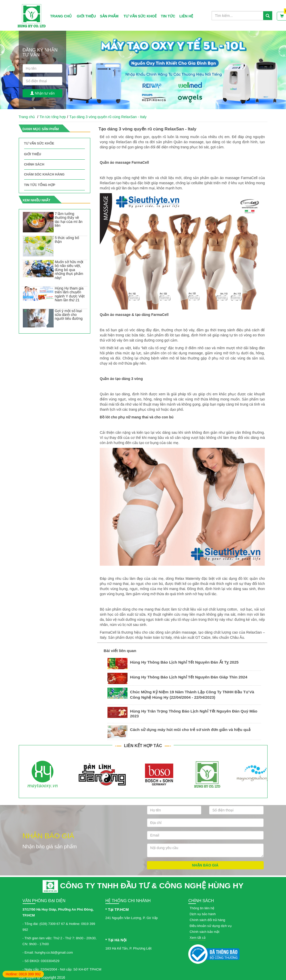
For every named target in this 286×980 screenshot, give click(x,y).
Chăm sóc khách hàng (44, 174)
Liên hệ (186, 16)
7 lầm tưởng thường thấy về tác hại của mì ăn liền (68, 220)
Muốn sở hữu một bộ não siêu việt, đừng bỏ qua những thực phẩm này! (69, 270)
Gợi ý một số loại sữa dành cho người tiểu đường (69, 315)
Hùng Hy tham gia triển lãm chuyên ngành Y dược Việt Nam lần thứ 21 (70, 294)
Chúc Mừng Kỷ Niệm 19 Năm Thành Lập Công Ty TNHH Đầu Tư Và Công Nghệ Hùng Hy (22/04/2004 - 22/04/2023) (192, 695)
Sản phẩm (109, 16)
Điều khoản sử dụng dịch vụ (210, 926)
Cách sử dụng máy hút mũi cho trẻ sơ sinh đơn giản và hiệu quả (190, 730)
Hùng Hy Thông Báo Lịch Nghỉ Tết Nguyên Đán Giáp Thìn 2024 (189, 677)
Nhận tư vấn (42, 93)
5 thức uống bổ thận (67, 240)
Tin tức (168, 16)
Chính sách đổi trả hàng (207, 920)
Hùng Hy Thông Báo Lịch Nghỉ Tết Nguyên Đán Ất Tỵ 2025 (184, 662)
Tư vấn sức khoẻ (140, 16)
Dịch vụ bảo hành (203, 914)
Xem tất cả (198, 938)
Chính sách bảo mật (204, 932)
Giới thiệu (86, 16)
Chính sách (34, 164)
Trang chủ (61, 16)
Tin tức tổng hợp (53, 117)
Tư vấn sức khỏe (39, 143)
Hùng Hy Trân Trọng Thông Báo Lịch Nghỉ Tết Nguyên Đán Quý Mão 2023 (194, 714)
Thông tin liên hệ (202, 908)
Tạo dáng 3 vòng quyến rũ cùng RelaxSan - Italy (108, 117)
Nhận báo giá (205, 865)
